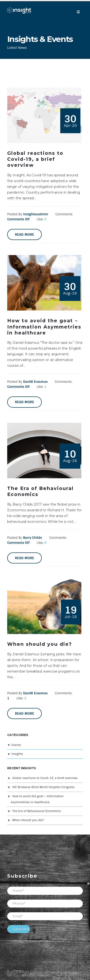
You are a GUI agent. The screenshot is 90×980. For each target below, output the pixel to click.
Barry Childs (33, 538)
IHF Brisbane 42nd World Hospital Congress (43, 787)
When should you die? (28, 820)
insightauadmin (36, 214)
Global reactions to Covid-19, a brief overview (45, 778)
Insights (17, 754)
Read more (24, 234)
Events (16, 745)
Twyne (16, 975)
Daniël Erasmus (35, 382)
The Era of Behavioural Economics (37, 811)
